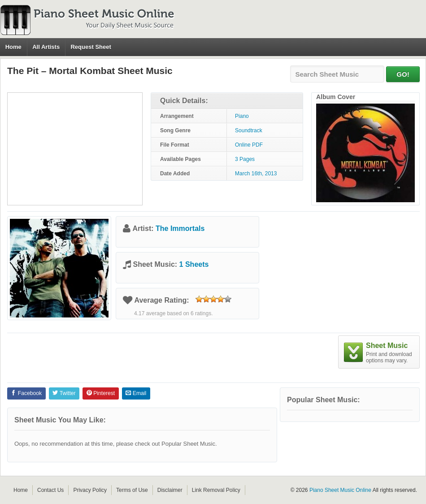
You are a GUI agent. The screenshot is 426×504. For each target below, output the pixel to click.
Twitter (64, 393)
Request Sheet (91, 47)
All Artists (46, 47)
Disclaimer (170, 490)
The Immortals (180, 228)
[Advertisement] (75, 149)
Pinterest (101, 393)
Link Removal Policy (216, 490)
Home (13, 47)
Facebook (26, 393)
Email (136, 393)
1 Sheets (194, 264)
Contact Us (50, 490)
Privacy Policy (90, 490)
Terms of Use (132, 490)
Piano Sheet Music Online (340, 490)
